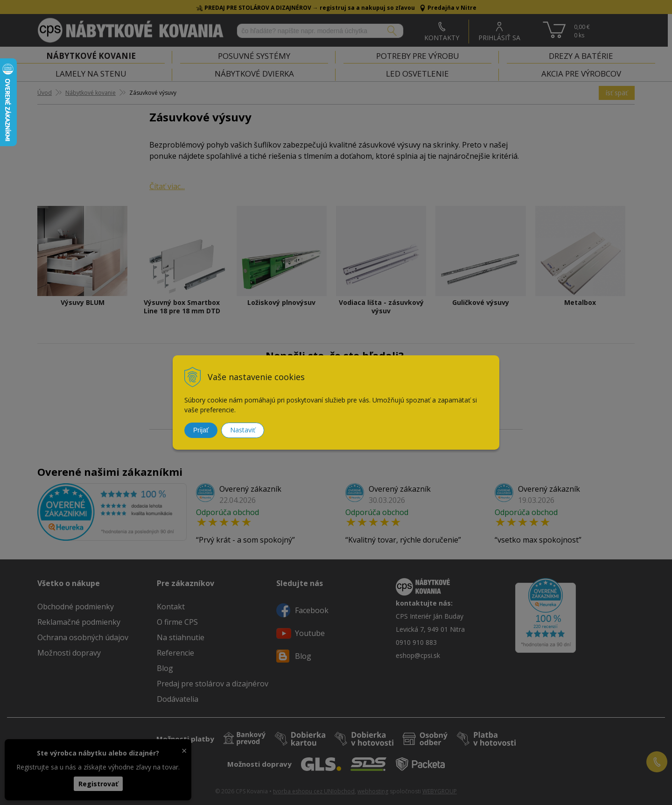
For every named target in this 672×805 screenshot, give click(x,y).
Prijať (201, 430)
